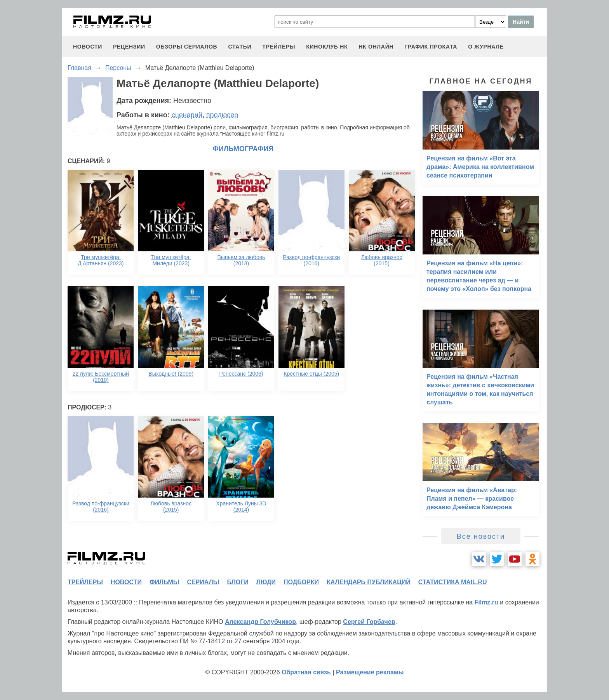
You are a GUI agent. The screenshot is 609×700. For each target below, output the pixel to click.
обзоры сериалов (187, 47)
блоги (238, 582)
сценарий (187, 115)
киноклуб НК (327, 47)
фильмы (164, 582)
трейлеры (279, 47)
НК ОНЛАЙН (376, 47)
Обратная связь (306, 672)
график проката (431, 47)
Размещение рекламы (370, 672)
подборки (301, 582)
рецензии (129, 47)
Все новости (481, 536)
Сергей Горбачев (369, 622)
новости (88, 47)
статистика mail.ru (453, 582)
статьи (240, 47)
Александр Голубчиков (260, 622)
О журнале (486, 47)
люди (266, 582)
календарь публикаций (369, 582)
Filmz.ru (486, 602)
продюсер (222, 115)
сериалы (203, 582)
